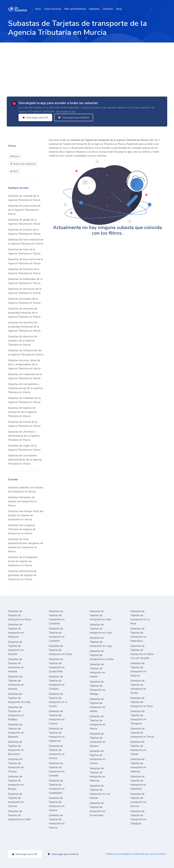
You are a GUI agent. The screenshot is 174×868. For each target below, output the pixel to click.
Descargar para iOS (36, 117)
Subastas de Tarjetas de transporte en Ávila (19, 698)
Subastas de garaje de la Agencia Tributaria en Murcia (24, 222)
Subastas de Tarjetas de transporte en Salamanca (138, 635)
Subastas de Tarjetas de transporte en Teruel (142, 733)
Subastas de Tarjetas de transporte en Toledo (138, 748)
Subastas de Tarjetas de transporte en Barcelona (16, 748)
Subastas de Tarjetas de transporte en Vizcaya (16, 765)
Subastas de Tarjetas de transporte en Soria (141, 702)
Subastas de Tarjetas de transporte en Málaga (97, 688)
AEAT (14, 171)
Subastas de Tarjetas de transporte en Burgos (16, 783)
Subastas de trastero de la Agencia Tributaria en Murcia (24, 232)
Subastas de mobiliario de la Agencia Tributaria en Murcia (24, 400)
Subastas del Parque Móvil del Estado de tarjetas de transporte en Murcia (26, 515)
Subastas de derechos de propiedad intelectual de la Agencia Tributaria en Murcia (24, 327)
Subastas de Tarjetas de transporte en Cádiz (19, 815)
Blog (119, 9)
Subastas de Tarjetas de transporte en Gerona (57, 752)
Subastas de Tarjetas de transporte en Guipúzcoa (57, 735)
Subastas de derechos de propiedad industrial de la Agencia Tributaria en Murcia (24, 313)
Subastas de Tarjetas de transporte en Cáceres (16, 800)
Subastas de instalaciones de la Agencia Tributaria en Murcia (26, 352)
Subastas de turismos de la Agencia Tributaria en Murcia (24, 271)
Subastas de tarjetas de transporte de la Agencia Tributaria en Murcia (22, 412)
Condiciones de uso (142, 854)
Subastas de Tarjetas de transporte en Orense (97, 757)
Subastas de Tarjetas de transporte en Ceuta (60, 650)
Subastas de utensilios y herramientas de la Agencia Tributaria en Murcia (24, 436)
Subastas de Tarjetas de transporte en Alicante (16, 648)
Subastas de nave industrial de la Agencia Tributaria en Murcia (26, 242)
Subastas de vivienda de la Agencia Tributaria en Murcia (24, 198)
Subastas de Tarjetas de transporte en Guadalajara (57, 787)
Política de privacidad (118, 854)
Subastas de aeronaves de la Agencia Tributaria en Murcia (25, 291)
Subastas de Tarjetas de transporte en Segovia (138, 669)
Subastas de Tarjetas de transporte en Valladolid (138, 783)
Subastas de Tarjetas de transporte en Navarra (97, 740)
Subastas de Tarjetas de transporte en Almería (16, 665)
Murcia (15, 156)
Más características (75, 9)
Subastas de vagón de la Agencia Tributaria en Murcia (24, 448)
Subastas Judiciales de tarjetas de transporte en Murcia (26, 490)
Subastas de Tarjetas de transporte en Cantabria (57, 617)
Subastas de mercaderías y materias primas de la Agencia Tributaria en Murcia (25, 388)
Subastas (94, 9)
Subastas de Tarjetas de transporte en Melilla (97, 705)
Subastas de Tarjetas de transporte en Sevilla (138, 687)
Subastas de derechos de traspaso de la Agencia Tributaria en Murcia (23, 341)
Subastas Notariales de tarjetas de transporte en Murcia (23, 501)
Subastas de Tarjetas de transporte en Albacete (16, 631)
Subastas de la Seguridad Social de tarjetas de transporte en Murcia (23, 561)
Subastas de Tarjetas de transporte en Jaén (100, 615)
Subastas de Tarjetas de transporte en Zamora (138, 800)
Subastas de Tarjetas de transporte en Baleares (16, 731)
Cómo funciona (53, 9)
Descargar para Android (74, 117)
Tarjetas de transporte (23, 164)
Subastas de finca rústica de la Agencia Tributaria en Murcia (25, 261)
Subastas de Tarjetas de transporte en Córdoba (57, 683)
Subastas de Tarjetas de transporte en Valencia (138, 765)
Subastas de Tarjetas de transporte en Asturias (16, 683)
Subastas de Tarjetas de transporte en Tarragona (138, 717)
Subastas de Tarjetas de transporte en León (101, 629)
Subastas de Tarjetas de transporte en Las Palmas (100, 792)
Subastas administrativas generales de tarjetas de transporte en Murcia (22, 575)
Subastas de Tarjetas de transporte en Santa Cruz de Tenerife (142, 652)
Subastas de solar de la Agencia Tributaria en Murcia (24, 251)
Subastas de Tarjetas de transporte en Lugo (101, 642)
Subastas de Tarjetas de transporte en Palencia (97, 774)
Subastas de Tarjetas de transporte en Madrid (97, 670)
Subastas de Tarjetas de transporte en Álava (20, 615)
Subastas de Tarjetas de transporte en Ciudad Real (57, 665)
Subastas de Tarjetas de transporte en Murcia (97, 722)
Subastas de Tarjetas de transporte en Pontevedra (97, 809)
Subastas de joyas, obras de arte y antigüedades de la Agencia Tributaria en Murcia (24, 364)
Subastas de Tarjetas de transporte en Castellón (57, 635)
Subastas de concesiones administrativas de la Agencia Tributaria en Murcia (25, 460)
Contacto (108, 9)
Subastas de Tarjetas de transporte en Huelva (57, 804)
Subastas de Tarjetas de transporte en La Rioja (140, 617)
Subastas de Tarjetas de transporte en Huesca (57, 821)
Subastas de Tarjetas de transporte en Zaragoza (138, 817)
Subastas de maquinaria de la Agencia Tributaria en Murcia (25, 376)
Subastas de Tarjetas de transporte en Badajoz (16, 713)
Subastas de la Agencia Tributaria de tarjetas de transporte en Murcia (22, 529)
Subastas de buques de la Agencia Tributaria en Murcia (24, 301)
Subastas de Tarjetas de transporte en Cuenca (57, 717)
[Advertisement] (87, 68)
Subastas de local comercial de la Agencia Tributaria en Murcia (24, 210)
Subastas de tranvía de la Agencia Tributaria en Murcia (24, 424)
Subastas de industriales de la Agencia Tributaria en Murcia (25, 281)
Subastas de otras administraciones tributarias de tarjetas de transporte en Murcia (26, 545)
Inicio (38, 9)
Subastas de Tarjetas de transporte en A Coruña (58, 700)
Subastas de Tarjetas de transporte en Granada (57, 769)
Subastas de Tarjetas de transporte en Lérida (101, 655)
